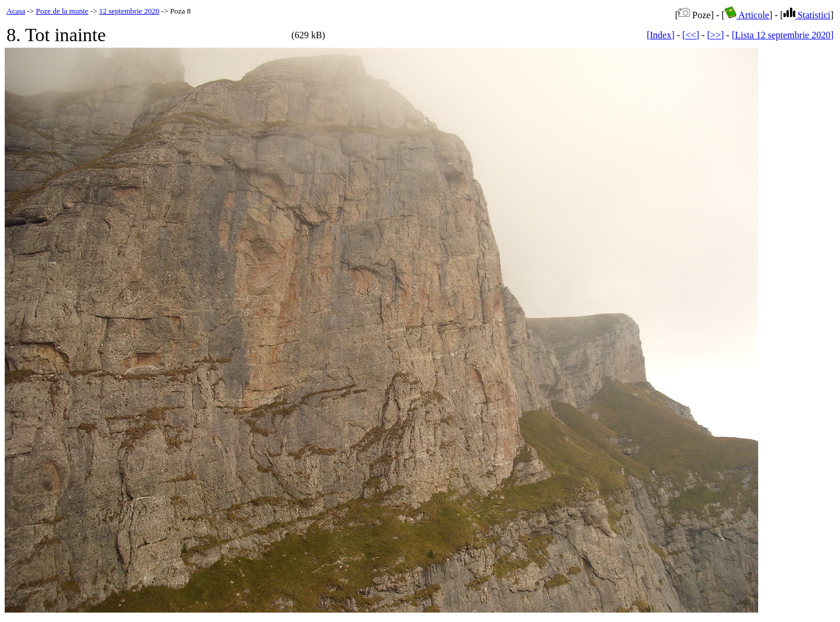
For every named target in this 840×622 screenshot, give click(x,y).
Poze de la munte (62, 11)
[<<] (691, 35)
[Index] (661, 35)
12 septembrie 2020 (129, 11)
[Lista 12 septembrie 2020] (783, 35)
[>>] (716, 35)
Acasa (16, 11)
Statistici (807, 15)
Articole (747, 15)
